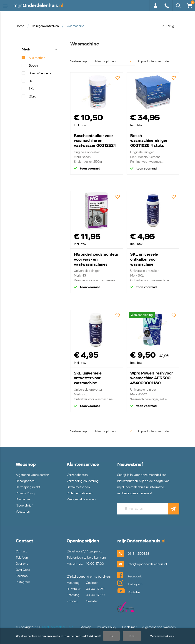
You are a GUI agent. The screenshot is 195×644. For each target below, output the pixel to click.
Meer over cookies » (162, 636)
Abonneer (174, 509)
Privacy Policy (25, 493)
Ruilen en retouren (80, 493)
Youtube (128, 591)
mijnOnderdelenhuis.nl (39, 6)
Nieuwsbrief (24, 505)
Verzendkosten (77, 475)
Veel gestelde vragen (81, 499)
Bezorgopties (25, 481)
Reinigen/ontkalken (45, 26)
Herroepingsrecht (28, 487)
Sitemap (85, 627)
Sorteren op (79, 61)
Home (20, 26)
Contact (21, 551)
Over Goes (23, 570)
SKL (28, 89)
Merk (26, 49)
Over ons (22, 564)
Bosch (30, 66)
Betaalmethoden (78, 487)
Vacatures (23, 512)
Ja (111, 636)
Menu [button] (6, 6)
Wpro (29, 96)
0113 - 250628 (167, 6)
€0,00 (189, 5)
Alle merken (33, 58)
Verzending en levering (83, 481)
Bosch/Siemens (36, 73)
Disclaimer (23, 499)
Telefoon (22, 558)
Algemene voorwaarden (32, 475)
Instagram (23, 582)
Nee (132, 636)
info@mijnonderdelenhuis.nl (140, 564)
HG (27, 81)
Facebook (22, 576)
